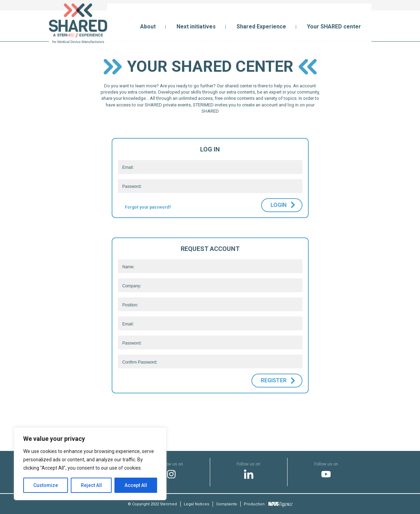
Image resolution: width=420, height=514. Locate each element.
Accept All (136, 485)
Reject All (91, 485)
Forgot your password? (148, 207)
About (148, 27)
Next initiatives (196, 27)
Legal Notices (196, 504)
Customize (46, 485)
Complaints (226, 504)
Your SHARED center (334, 27)
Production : (268, 504)
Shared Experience (261, 27)
